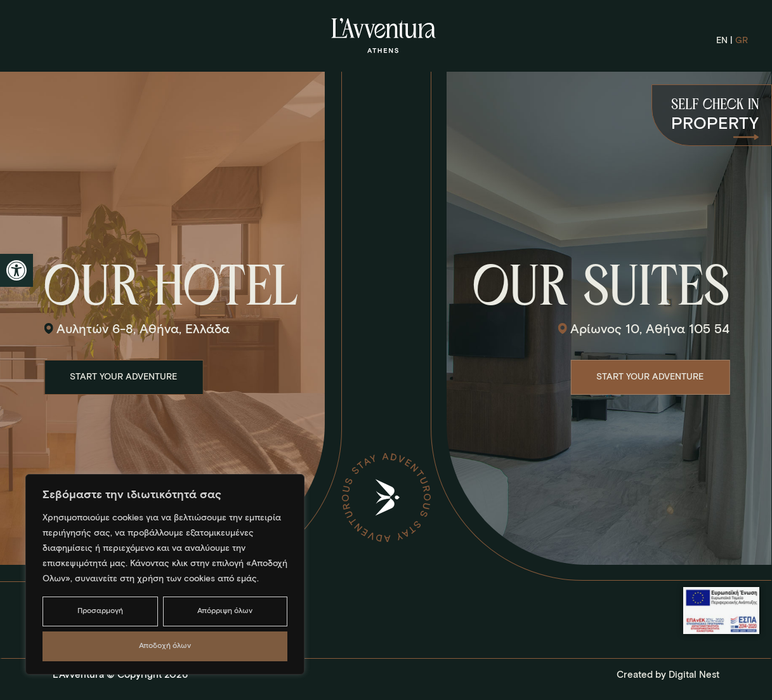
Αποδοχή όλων (165, 646)
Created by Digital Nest (668, 675)
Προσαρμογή (100, 611)
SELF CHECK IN (715, 105)
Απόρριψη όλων (225, 611)
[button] (16, 270)
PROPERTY (715, 124)
